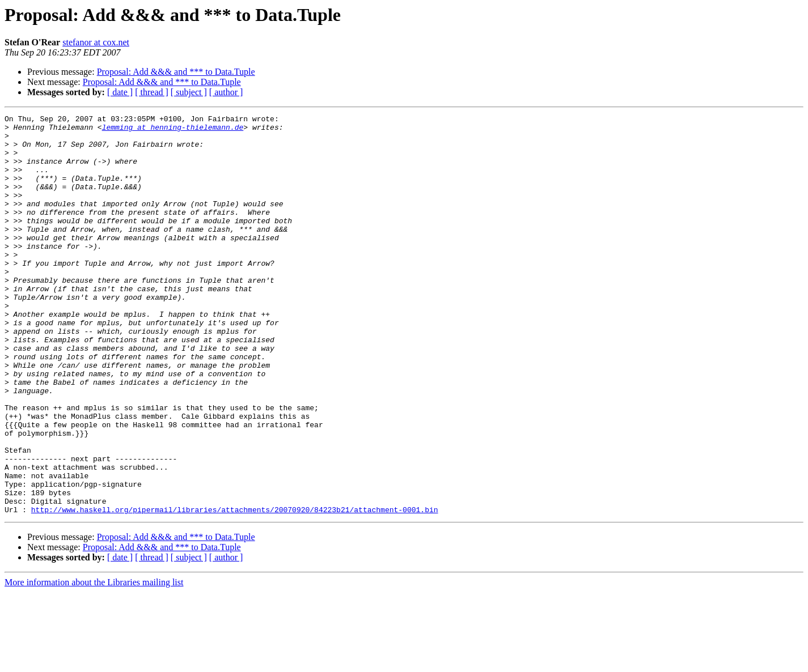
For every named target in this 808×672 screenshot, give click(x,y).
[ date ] (120, 92)
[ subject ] (189, 92)
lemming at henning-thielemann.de (173, 130)
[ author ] (226, 92)
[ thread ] (152, 92)
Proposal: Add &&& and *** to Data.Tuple (176, 72)
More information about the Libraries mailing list (94, 662)
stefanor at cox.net (96, 42)
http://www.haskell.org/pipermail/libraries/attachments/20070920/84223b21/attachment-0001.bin (235, 589)
